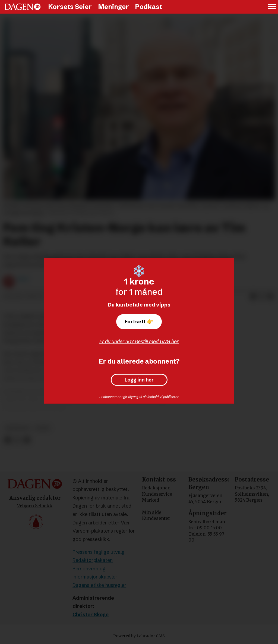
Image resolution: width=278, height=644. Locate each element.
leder (42, 428)
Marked (151, 500)
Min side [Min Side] (152, 512)
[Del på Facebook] (253, 297)
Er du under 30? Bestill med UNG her (139, 341)
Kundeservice (157, 494)
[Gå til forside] (23, 7)
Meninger (113, 7)
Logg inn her (139, 380)
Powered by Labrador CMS (139, 636)
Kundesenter (156, 518)
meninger (17, 428)
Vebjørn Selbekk (35, 506)
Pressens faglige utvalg (99, 552)
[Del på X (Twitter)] (262, 297)
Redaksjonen (156, 488)
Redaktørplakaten (93, 560)
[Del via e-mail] (270, 297)
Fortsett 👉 (139, 321)
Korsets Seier (70, 7)
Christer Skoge (91, 615)
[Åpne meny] (272, 7)
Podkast (149, 7)
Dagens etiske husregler (99, 585)
